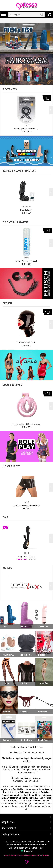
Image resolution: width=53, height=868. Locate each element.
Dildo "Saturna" (26, 210)
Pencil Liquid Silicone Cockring (26, 129)
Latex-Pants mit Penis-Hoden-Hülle (26, 506)
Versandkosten (42, 842)
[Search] (42, 14)
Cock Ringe (29, 795)
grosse (48, 795)
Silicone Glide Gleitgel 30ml (26, 261)
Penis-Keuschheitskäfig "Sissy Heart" (26, 424)
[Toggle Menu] (3, 16)
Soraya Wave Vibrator (26, 557)
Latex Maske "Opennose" (26, 342)
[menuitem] (3, 14)
